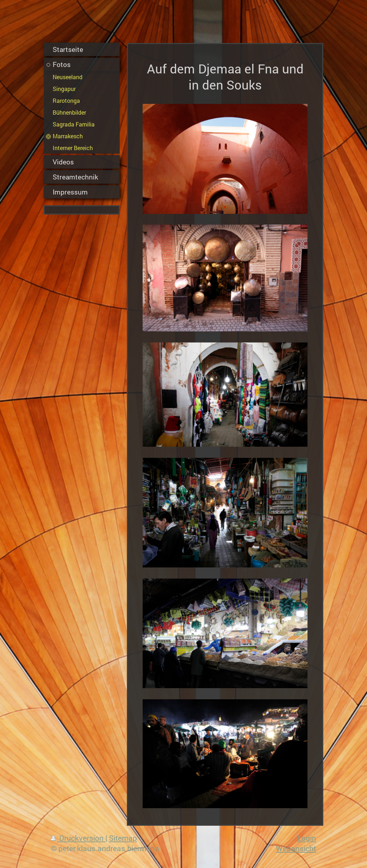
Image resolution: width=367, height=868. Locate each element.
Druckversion (78, 838)
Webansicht (296, 848)
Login (307, 838)
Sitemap (123, 838)
